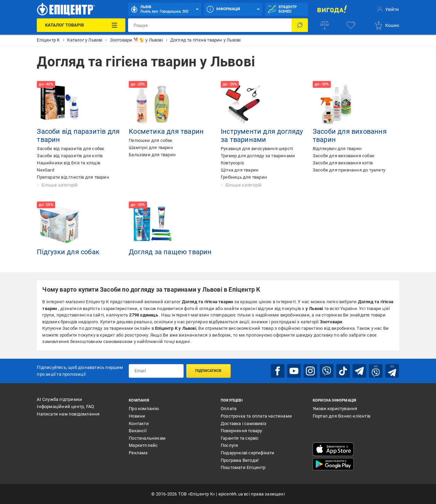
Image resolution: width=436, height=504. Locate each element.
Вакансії (138, 431)
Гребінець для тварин (244, 177)
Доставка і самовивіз (244, 424)
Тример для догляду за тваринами (258, 156)
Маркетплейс (143, 445)
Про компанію (144, 409)
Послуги (229, 445)
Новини (137, 416)
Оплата (229, 409)
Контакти (139, 424)
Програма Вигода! (240, 460)
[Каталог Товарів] (81, 25)
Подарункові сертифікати (248, 453)
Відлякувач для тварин (337, 149)
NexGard (45, 170)
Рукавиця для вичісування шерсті (257, 149)
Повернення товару (241, 431)
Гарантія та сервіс (240, 438)
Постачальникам (147, 438)
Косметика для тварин (166, 131)
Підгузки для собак (68, 252)
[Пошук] (300, 25)
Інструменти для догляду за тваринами (262, 135)
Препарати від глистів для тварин (73, 177)
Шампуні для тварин (151, 148)
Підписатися (208, 371)
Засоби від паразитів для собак (71, 149)
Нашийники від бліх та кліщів (68, 163)
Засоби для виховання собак (344, 156)
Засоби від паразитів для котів (70, 156)
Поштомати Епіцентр (243, 467)
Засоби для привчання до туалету (349, 170)
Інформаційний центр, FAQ (65, 407)
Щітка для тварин (240, 170)
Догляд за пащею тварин (170, 252)
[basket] (386, 25)
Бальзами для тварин (152, 155)
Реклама (138, 453)
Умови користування (335, 409)
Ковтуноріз (232, 163)
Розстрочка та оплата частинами (256, 416)
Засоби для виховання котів (343, 163)
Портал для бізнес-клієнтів (341, 416)
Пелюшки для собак (151, 140)
